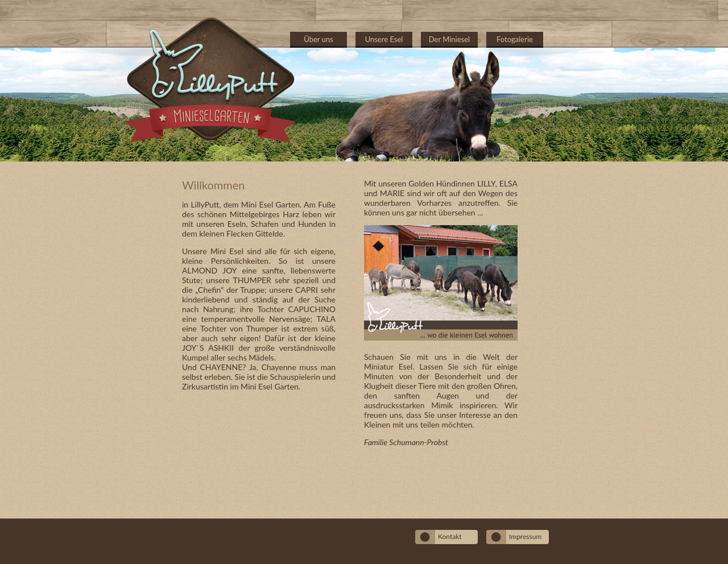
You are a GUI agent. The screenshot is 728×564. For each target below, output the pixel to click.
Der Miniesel (449, 39)
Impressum (525, 536)
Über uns (318, 39)
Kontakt (450, 536)
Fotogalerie (515, 39)
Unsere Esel (384, 39)
